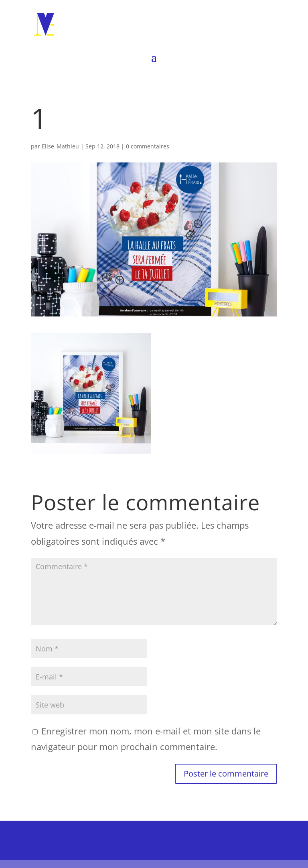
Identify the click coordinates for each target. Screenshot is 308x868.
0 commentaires (148, 146)
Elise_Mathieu (60, 146)
